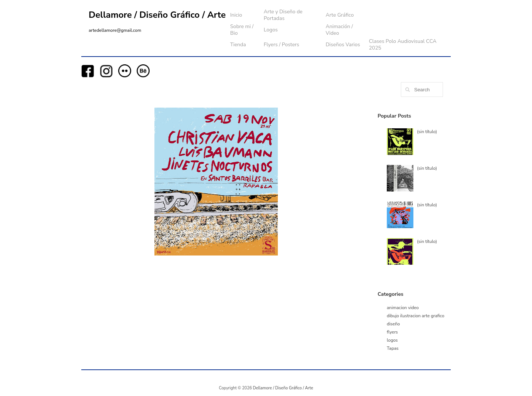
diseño (393, 324)
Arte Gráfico (340, 15)
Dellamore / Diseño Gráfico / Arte (157, 15)
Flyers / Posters (282, 45)
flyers (392, 332)
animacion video (403, 308)
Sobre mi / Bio (242, 30)
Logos (271, 30)
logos (392, 340)
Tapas (393, 348)
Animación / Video (339, 30)
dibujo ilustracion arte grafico (416, 316)
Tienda (238, 45)
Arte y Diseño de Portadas (283, 15)
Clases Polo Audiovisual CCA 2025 (403, 45)
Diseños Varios (343, 45)
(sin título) (427, 132)
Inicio (236, 15)
